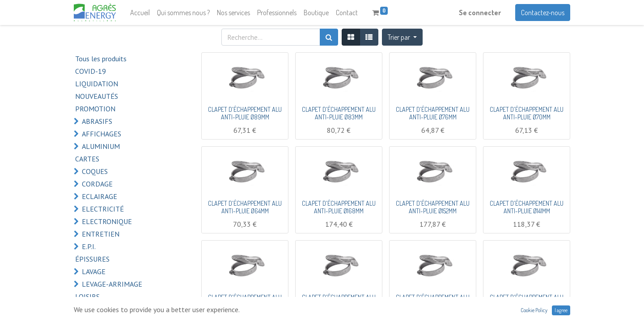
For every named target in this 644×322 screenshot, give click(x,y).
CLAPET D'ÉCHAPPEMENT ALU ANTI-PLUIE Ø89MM (245, 113)
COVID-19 (91, 71)
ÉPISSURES (92, 259)
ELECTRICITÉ (103, 209)
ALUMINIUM (101, 146)
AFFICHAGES (102, 134)
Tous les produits (101, 59)
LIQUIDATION (97, 84)
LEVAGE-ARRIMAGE (112, 284)
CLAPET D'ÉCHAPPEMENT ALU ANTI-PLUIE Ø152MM (433, 207)
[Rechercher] (329, 37)
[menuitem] (140, 13)
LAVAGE (94, 271)
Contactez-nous (543, 13)
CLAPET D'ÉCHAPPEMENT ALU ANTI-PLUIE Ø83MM (339, 113)
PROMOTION (95, 109)
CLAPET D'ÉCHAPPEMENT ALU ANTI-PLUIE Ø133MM (245, 301)
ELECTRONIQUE (107, 221)
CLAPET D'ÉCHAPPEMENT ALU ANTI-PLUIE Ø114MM (433, 301)
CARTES (87, 159)
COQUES (95, 171)
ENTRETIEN (101, 234)
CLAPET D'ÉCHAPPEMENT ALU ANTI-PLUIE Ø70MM (527, 113)
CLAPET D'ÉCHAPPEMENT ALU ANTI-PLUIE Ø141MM (527, 207)
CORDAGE (97, 184)
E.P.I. (89, 246)
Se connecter (480, 13)
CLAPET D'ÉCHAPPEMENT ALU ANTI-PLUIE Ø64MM (245, 207)
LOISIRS (87, 297)
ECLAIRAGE (100, 196)
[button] (402, 37)
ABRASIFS (97, 121)
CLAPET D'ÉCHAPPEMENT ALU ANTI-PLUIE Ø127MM (339, 301)
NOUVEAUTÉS (97, 96)
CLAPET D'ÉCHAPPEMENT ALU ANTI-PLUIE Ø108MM (527, 301)
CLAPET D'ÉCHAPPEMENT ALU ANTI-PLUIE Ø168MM (339, 207)
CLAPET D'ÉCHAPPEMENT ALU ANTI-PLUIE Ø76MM (433, 113)
